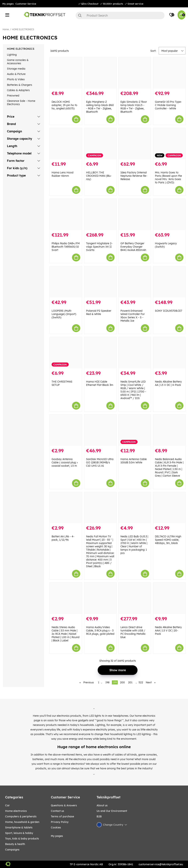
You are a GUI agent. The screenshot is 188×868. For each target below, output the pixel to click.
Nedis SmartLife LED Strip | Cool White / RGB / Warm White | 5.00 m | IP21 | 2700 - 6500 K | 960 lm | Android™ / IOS (133, 390)
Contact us (57, 811)
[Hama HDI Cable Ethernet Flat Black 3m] (100, 353)
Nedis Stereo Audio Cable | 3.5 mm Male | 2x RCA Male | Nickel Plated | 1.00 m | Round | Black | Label (66, 634)
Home (6, 29)
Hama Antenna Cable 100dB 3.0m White (134, 461)
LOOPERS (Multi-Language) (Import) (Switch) (64, 314)
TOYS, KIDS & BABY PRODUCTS (22, 839)
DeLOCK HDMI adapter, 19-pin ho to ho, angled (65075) (64, 105)
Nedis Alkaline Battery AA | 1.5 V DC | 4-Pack (168, 383)
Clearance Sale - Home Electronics (21, 103)
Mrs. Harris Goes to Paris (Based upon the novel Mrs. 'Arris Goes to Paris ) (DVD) (168, 177)
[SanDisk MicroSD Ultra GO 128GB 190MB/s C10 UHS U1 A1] (100, 430)
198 (107, 682)
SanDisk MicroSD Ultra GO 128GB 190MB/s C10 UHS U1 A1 (100, 462)
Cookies (56, 827)
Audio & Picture (16, 74)
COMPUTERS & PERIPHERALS (21, 816)
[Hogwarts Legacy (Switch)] (169, 214)
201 (130, 682)
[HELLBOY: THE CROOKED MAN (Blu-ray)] (100, 144)
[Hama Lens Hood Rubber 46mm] (66, 144)
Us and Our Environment (112, 811)
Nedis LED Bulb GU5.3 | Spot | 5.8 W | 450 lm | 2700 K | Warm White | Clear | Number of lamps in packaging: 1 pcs (134, 545)
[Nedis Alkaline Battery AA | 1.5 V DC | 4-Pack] (169, 353)
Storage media (16, 69)
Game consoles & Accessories (18, 62)
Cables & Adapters (18, 90)
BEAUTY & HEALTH (15, 844)
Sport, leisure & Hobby (19, 833)
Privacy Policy (60, 822)
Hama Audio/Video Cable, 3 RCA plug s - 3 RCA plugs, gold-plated (100, 631)
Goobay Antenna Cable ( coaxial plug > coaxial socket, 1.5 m (65, 462)
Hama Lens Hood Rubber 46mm (63, 174)
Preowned (13, 96)
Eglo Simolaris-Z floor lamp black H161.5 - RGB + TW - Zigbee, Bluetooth (134, 107)
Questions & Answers (64, 805)
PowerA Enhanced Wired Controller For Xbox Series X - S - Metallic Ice (133, 316)
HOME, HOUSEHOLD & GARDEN (22, 822)
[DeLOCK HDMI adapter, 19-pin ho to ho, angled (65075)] (66, 73)
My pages (8, 4)
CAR (7, 805)
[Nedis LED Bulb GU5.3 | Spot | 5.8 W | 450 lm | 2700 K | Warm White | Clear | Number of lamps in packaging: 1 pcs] (135, 508)
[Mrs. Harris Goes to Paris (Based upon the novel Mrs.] (169, 144)
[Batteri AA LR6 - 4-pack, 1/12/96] (66, 508)
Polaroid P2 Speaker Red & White (99, 312)
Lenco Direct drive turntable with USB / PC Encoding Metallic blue (133, 632)
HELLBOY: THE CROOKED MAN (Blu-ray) (99, 176)
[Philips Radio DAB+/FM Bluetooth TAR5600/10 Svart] (66, 214)
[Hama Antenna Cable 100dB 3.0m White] (135, 430)
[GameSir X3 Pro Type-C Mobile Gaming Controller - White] (169, 73)
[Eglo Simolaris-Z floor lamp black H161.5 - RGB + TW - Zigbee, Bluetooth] (135, 73)
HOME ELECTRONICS (23, 29)
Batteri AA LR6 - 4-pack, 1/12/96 (63, 538)
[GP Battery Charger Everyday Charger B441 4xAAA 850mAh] (135, 214)
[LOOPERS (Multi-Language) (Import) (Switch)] (66, 282)
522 (141, 682)
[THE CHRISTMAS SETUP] (66, 353)
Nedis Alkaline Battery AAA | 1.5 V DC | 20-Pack (168, 631)
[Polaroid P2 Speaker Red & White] (100, 282)
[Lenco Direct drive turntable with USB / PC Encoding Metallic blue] (135, 598)
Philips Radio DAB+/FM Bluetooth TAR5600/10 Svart (66, 247)
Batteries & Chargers (20, 85)
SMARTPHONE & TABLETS (19, 827)
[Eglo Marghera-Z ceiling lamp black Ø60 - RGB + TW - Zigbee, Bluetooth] (100, 73)
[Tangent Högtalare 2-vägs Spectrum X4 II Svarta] (100, 214)
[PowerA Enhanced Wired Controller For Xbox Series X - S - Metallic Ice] (135, 282)
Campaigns (12, 850)
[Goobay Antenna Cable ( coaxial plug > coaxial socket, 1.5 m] (66, 430)
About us (102, 805)
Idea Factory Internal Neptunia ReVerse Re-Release (134, 176)
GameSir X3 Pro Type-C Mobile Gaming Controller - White (168, 105)
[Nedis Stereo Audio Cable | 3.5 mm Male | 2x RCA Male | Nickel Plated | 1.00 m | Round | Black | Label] (66, 598)
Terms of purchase (62, 816)
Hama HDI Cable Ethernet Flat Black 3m (100, 383)
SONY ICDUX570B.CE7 (169, 311)
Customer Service (26, 4)
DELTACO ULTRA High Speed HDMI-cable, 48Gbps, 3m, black (168, 540)
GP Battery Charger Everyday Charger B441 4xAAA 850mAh (133, 247)
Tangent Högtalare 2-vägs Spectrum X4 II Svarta (99, 247)
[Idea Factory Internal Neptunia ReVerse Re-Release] (135, 144)
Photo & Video (16, 79)
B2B (99, 816)
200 (122, 682)
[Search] (120, 15)
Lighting (12, 55)
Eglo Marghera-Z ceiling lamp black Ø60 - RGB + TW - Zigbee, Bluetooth (100, 107)
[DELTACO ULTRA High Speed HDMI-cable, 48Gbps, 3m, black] (169, 508)
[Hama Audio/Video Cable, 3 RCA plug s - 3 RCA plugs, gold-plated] (100, 598)
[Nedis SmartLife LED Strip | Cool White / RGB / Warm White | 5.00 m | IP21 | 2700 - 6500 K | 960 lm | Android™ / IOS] (135, 353)
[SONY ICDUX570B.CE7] (169, 282)
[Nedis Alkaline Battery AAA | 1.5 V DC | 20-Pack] (169, 598)
